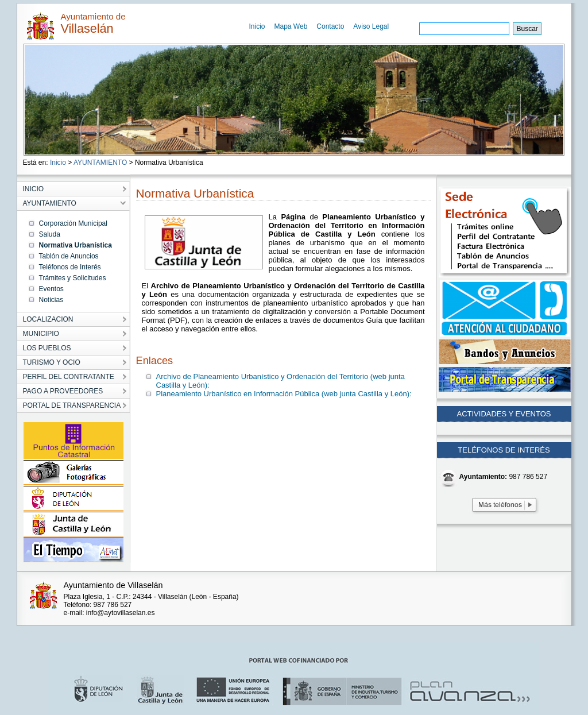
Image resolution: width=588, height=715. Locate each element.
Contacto (330, 26)
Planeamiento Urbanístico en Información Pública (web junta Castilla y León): (284, 394)
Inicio (257, 26)
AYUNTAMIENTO (100, 163)
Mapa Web (291, 26)
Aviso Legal (371, 26)
